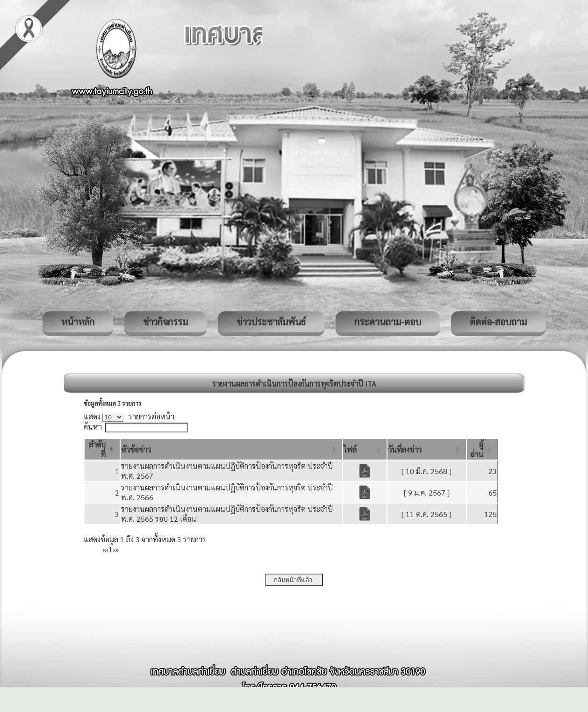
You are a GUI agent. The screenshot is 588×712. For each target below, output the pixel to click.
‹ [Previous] (107, 549)
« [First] (104, 549)
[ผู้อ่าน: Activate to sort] (482, 449)
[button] (136, 449)
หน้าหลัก (78, 322)
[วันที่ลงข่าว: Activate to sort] (427, 449)
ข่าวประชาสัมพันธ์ (271, 322)
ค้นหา (93, 427)
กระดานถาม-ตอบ (388, 322)
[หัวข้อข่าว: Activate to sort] (231, 449)
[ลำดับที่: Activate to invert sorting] (102, 449)
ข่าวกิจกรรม (165, 322)
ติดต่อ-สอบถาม (498, 322)
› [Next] (114, 549)
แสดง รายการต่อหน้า (129, 416)
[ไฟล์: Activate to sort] (365, 449)
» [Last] (117, 549)
